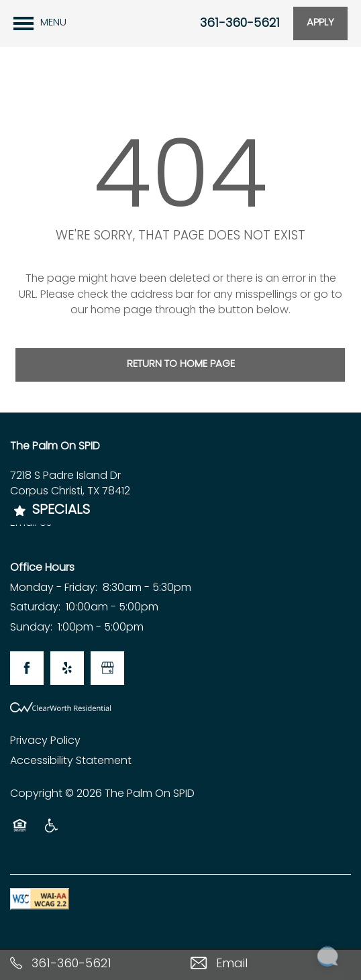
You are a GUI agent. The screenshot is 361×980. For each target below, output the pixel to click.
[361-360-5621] (90, 964)
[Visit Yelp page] (67, 668)
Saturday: (35, 608)
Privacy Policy (45, 741)
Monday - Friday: (54, 588)
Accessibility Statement (71, 761)
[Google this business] (107, 668)
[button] (320, 23)
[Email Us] (271, 964)
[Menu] (40, 23)
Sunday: (31, 628)
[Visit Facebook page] (27, 668)
